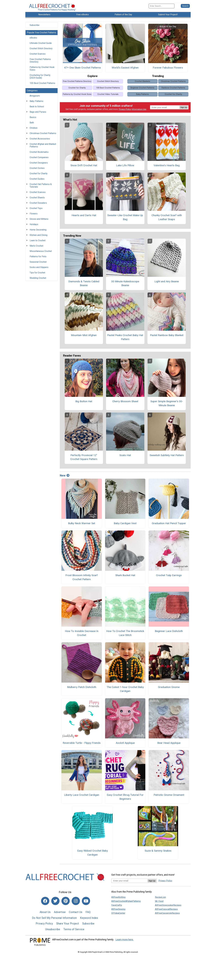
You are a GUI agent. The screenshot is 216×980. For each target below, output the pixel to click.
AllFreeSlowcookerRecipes (168, 907)
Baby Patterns (36, 103)
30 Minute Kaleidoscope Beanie (125, 286)
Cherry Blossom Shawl (125, 404)
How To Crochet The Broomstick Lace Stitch (125, 635)
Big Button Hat (84, 404)
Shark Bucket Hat (125, 577)
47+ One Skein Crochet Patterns (82, 70)
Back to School (37, 109)
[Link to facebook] (45, 903)
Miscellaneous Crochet (41, 253)
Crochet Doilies (37, 170)
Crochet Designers (39, 165)
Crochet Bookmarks (39, 154)
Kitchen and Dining (39, 237)
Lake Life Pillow (125, 168)
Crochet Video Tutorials (108, 96)
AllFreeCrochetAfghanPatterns (126, 903)
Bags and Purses (38, 114)
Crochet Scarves (38, 56)
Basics (33, 119)
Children (34, 130)
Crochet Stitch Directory (41, 51)
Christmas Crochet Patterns (43, 136)
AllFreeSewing (118, 911)
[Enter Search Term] (162, 7)
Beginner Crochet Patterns (142, 90)
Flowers (34, 216)
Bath (32, 125)
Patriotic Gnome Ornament (169, 797)
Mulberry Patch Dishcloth (82, 689)
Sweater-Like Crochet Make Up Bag (125, 219)
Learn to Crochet (38, 243)
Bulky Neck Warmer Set (82, 525)
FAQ (88, 914)
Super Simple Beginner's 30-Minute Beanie (167, 406)
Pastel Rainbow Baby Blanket (167, 337)
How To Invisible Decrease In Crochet (82, 635)
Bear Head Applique (169, 745)
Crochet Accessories (40, 141)
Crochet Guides (37, 181)
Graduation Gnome (169, 689)
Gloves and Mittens (39, 221)
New (65, 478)
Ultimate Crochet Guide (41, 45)
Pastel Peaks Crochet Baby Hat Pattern (125, 339)
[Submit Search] (185, 7)
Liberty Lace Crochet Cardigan (82, 797)
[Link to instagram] (76, 903)
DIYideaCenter (118, 915)
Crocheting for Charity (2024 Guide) (40, 79)
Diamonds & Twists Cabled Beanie (84, 286)
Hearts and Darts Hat (84, 217)
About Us (45, 914)
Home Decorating (38, 232)
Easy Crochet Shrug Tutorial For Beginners (125, 799)
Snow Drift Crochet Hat (84, 168)
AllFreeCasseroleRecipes (167, 915)
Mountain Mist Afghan (84, 337)
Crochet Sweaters (38, 205)
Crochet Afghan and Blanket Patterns (43, 148)
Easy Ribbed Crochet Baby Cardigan (93, 855)
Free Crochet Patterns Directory (40, 63)
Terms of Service (74, 931)
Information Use (139, 111)
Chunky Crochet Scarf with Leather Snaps (167, 219)
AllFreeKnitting (118, 899)
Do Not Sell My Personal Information (54, 920)
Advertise (60, 914)
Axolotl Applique (125, 745)
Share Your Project (68, 926)
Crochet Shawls (37, 200)
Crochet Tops (36, 210)
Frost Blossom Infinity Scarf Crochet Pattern (82, 579)
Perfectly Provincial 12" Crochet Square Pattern (84, 459)
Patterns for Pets (38, 259)
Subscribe (35, 27)
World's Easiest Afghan (125, 70)
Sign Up (184, 110)
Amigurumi (35, 98)
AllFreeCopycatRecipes (166, 911)
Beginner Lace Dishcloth (169, 633)
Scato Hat (125, 457)
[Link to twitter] (55, 903)
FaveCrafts (117, 907)
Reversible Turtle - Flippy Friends (82, 745)
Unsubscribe (53, 931)
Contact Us (76, 914)
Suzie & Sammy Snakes (158, 853)
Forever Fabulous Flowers (168, 70)
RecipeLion (160, 899)
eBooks (33, 40)
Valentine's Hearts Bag (167, 168)
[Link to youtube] (86, 903)
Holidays (34, 227)
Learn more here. (125, 942)
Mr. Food (159, 903)
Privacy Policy (125, 111)
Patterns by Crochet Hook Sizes (42, 71)
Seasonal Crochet (38, 264)
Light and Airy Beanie (167, 284)
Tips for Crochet (37, 275)
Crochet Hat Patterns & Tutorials (41, 188)
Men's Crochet (36, 248)
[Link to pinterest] (66, 903)
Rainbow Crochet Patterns (173, 90)
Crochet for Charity (39, 176)
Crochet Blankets (143, 84)
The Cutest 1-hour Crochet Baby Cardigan (125, 691)
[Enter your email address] (129, 883)
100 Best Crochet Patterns (42, 85)
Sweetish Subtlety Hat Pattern (167, 457)
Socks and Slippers (39, 269)
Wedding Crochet (38, 280)
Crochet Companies (39, 160)
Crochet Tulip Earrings (169, 577)
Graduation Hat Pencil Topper (169, 525)
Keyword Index (89, 920)
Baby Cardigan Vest (125, 525)
